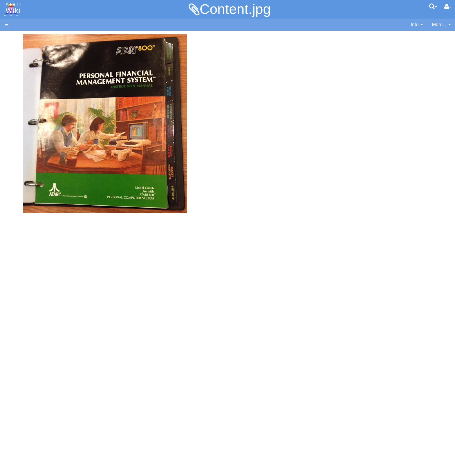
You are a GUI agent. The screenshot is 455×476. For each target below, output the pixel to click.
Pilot (20, 215)
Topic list (13, 86)
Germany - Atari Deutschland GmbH (53, 378)
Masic (22, 202)
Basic (22, 156)
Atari (12, 8)
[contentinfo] (417, 25)
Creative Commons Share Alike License (45, 448)
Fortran (24, 176)
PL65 (21, 222)
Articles (12, 37)
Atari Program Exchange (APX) (36, 319)
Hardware (14, 47)
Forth (21, 169)
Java (21, 182)
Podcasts (14, 355)
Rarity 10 (14, 422)
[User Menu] (448, 7)
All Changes (17, 106)
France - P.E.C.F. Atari (39, 372)
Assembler (27, 149)
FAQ (9, 116)
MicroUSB (15, 96)
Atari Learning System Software (37, 329)
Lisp (20, 189)
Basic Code (28, 285)
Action (22, 142)
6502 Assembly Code (38, 278)
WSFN (23, 242)
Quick (22, 228)
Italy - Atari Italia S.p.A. (39, 385)
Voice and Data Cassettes (31, 309)
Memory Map (18, 77)
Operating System (35, 265)
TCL (20, 235)
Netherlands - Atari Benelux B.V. (49, 392)
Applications (17, 67)
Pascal (23, 209)
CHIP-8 (24, 248)
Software (13, 57)
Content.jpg (235, 9)
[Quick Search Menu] (433, 6)
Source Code (29, 271)
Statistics (14, 428)
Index (10, 126)
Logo (21, 195)
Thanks (12, 415)
